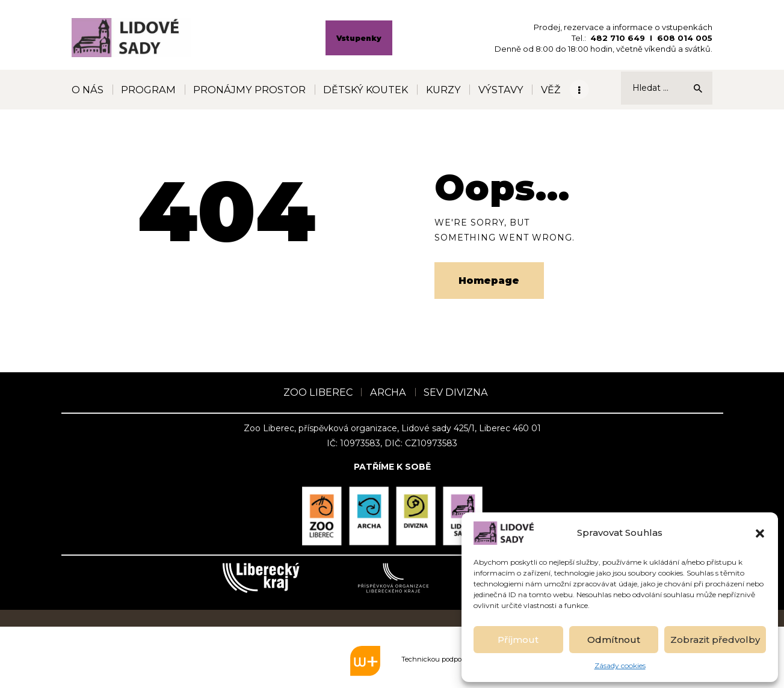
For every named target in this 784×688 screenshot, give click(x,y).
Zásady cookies (620, 665)
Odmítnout (614, 640)
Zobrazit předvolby (715, 640)
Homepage (489, 281)
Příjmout (518, 640)
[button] (760, 533)
